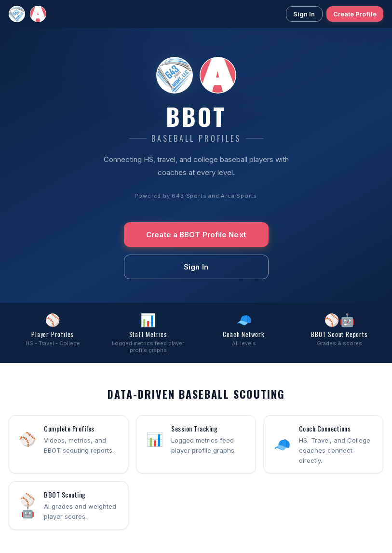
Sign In (304, 14)
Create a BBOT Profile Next (196, 235)
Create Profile (355, 14)
